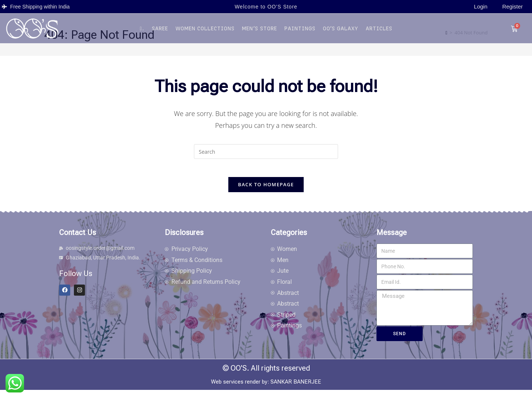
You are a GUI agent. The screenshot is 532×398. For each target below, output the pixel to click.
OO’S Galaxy (341, 32)
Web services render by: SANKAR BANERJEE (266, 390)
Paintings (300, 32)
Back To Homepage (266, 193)
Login (482, 8)
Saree (160, 32)
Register (513, 8)
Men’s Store (260, 32)
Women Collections (205, 32)
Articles (379, 32)
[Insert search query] (266, 155)
